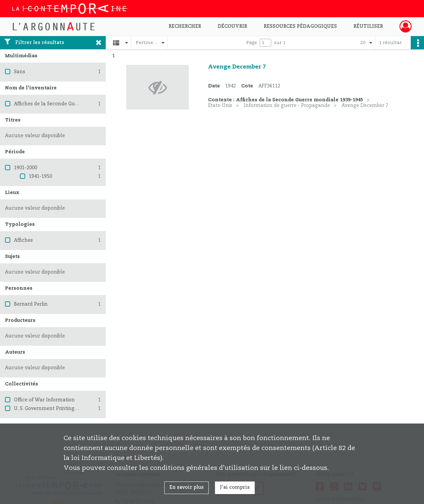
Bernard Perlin (31, 304)
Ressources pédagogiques (300, 26)
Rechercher (185, 26)
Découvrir (232, 26)
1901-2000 (26, 168)
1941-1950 (40, 176)
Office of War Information (44, 400)
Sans (20, 72)
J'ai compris (235, 487)
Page (252, 43)
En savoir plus (186, 487)
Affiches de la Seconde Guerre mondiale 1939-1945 (73, 104)
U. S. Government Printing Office (52, 409)
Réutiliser (368, 26)
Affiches (23, 240)
